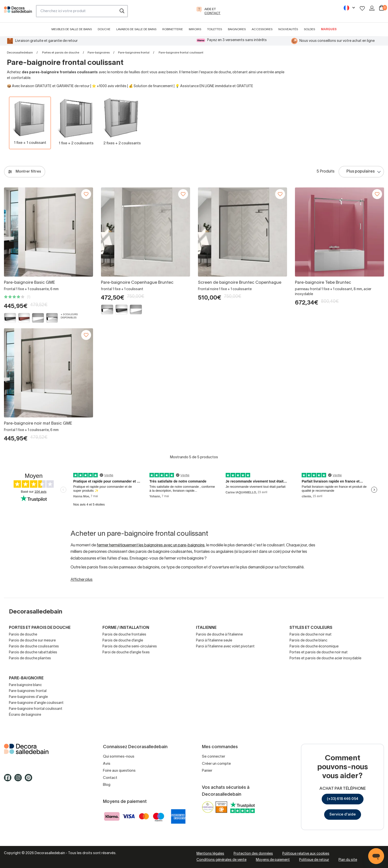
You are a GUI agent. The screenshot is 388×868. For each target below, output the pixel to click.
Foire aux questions (119, 771)
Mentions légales (210, 854)
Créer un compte (216, 764)
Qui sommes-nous (119, 757)
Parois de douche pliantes (30, 658)
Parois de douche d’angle (123, 641)
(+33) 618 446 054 (343, 799)
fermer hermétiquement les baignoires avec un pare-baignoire (151, 545)
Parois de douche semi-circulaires (130, 647)
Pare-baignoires (99, 53)
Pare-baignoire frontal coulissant (36, 709)
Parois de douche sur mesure (32, 641)
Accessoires (262, 29)
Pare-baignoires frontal (134, 53)
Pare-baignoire (26, 678)
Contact (110, 778)
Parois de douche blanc (308, 641)
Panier (207, 771)
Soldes (309, 29)
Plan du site (348, 860)
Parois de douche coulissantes (34, 647)
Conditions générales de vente (221, 860)
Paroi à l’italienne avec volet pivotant (225, 647)
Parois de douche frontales (124, 635)
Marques (329, 29)
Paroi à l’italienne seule (214, 641)
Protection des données (253, 854)
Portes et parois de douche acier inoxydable (325, 658)
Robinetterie (173, 29)
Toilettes (215, 29)
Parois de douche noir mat (311, 635)
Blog (107, 785)
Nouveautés (288, 29)
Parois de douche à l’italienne (219, 635)
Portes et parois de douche (61, 53)
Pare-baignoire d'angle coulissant (36, 703)
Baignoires (237, 29)
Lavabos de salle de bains (136, 29)
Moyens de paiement (273, 860)
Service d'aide (343, 815)
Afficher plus (82, 580)
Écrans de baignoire (25, 715)
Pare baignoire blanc (25, 685)
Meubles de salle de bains (72, 29)
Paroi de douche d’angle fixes (126, 652)
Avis (107, 764)
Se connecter (214, 757)
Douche (104, 29)
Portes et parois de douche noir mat (319, 652)
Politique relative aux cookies (306, 854)
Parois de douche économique (314, 647)
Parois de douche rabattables (33, 652)
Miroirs (195, 29)
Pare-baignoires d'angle (28, 697)
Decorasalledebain (20, 53)
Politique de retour (314, 860)
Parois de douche (23, 635)
